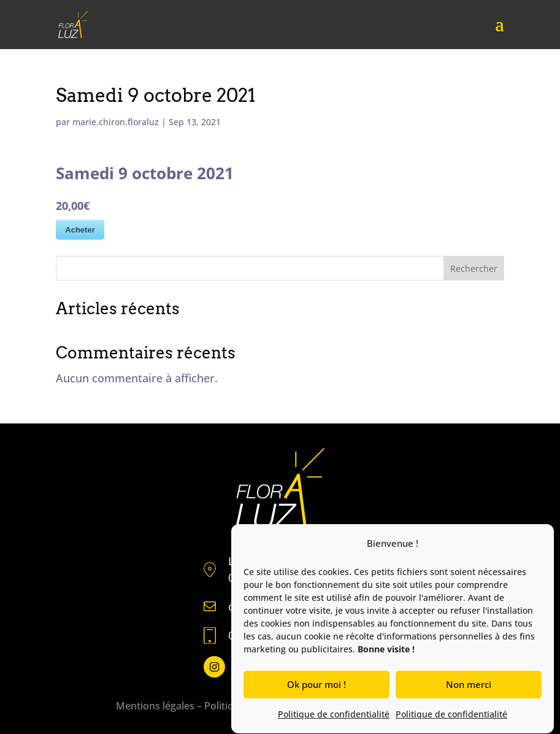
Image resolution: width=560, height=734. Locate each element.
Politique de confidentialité (334, 716)
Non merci (469, 686)
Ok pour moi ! (316, 686)
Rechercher (474, 268)
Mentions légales (155, 706)
